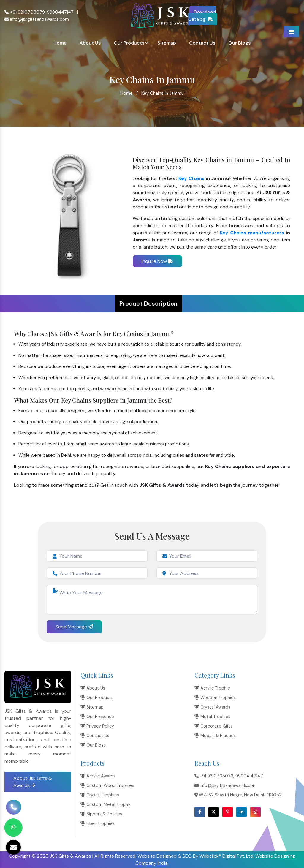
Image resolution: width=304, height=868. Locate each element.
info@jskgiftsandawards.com (37, 19)
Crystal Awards (212, 707)
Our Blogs (239, 43)
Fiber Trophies (98, 823)
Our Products (129, 43)
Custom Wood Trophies (107, 785)
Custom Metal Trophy (105, 804)
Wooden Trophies (215, 698)
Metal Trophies (212, 717)
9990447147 (60, 12)
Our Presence (97, 717)
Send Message (74, 627)
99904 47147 (249, 776)
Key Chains (191, 178)
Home (60, 43)
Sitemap (167, 43)
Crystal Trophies (100, 795)
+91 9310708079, (25, 12)
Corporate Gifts (213, 726)
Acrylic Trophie (212, 688)
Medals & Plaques (215, 736)
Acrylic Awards (98, 776)
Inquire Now (157, 261)
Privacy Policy (97, 726)
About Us (90, 43)
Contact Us (202, 43)
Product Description (148, 303)
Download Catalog (202, 16)
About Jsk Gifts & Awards (33, 782)
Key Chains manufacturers (252, 233)
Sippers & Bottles (101, 814)
